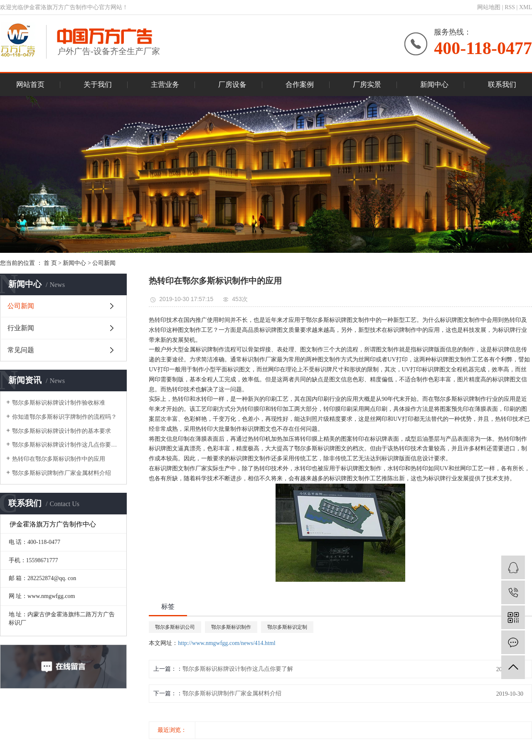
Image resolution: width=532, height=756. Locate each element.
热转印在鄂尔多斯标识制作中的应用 (59, 459)
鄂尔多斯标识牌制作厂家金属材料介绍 (62, 473)
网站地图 (489, 7)
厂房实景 (367, 85)
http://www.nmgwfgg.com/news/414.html (227, 643)
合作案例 (300, 85)
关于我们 (98, 85)
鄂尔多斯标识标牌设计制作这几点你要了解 (66, 445)
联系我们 (502, 85)
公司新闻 (104, 263)
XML (526, 7)
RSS (510, 7)
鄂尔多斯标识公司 (175, 627)
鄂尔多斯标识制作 (231, 627)
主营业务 (165, 85)
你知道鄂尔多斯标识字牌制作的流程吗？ (64, 417)
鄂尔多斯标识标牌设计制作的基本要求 (62, 431)
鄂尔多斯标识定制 (287, 627)
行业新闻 (21, 328)
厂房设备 (232, 85)
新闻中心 (434, 85)
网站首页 (30, 85)
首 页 (50, 263)
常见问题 (21, 350)
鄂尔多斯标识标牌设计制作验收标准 (59, 403)
